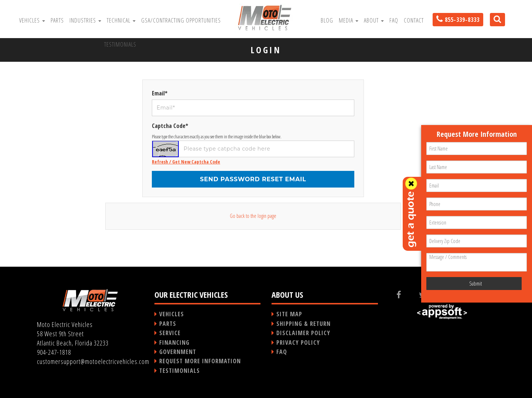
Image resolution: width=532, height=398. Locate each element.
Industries (85, 20)
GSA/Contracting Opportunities (181, 20)
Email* (160, 93)
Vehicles (32, 20)
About (374, 20)
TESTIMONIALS (180, 371)
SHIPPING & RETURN (303, 324)
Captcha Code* (170, 126)
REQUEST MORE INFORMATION (200, 361)
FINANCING (174, 343)
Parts (57, 20)
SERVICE (170, 333)
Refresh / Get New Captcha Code (186, 162)
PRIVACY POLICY (298, 343)
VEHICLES (172, 314)
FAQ (394, 20)
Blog (327, 20)
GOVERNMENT (178, 352)
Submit (475, 284)
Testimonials (120, 44)
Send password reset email (253, 179)
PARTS (168, 324)
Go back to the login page (253, 216)
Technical (121, 20)
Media (349, 20)
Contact (414, 20)
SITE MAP (289, 314)
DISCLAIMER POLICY (303, 333)
